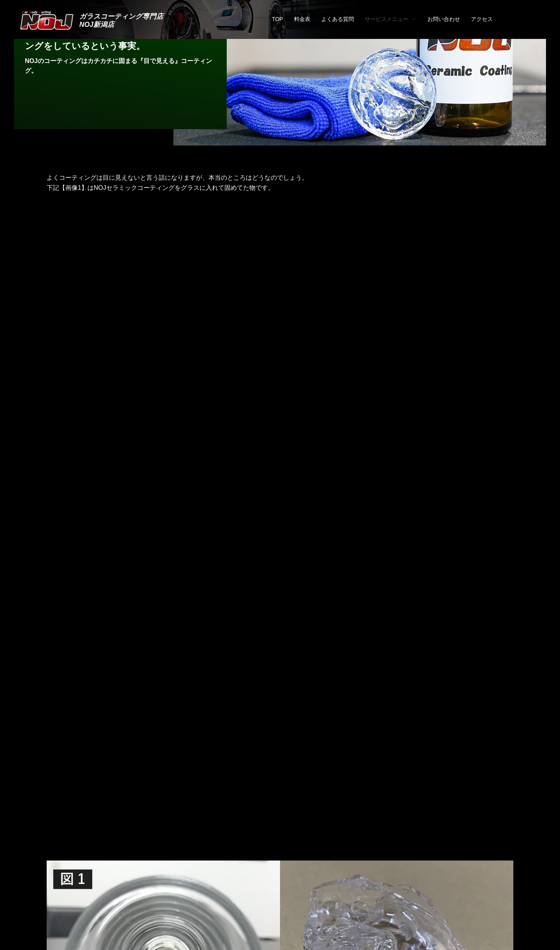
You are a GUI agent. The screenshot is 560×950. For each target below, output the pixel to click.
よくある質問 (338, 19)
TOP (277, 19)
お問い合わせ (444, 19)
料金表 (302, 19)
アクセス (482, 19)
